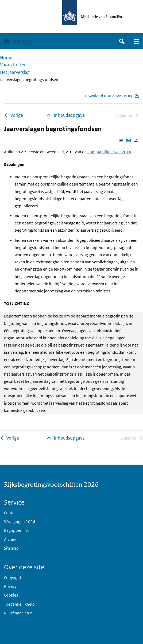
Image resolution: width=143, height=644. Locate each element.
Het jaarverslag (15, 72)
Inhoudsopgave (69, 115)
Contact (11, 513)
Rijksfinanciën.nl (19, 613)
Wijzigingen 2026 (20, 522)
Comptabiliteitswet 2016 (109, 152)
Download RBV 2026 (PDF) (108, 96)
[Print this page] (136, 141)
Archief (10, 539)
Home (6, 58)
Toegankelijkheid (19, 604)
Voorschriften (13, 65)
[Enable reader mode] (121, 141)
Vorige (17, 115)
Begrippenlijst (16, 530)
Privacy (10, 586)
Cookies (11, 595)
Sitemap (11, 548)
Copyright (13, 577)
